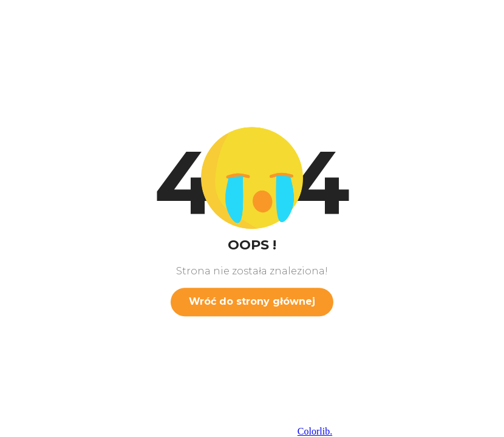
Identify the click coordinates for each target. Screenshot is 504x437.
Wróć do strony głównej (252, 301)
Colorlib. (315, 431)
